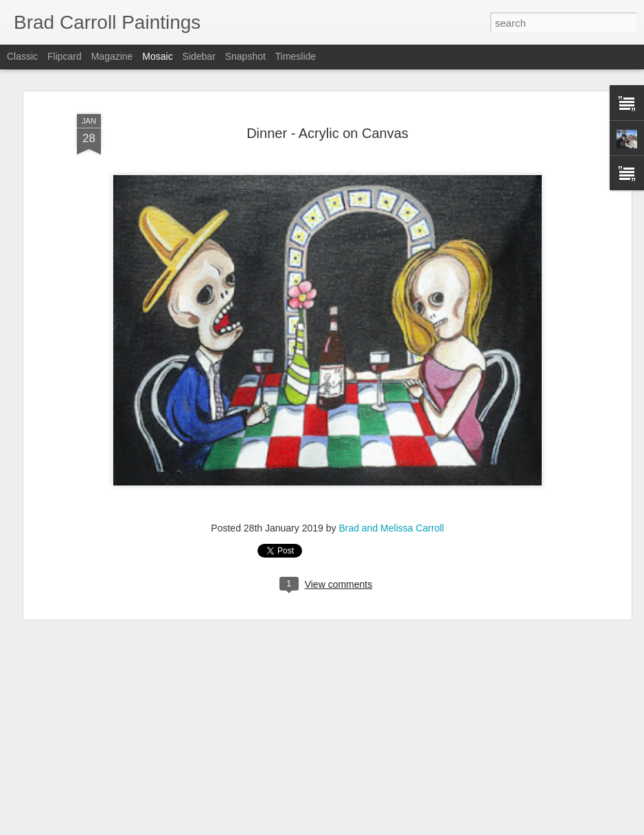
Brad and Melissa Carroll (391, 528)
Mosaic (157, 56)
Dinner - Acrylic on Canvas (327, 133)
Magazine (112, 56)
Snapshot (245, 56)
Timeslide (296, 56)
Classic (22, 56)
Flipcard (65, 56)
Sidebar (199, 56)
